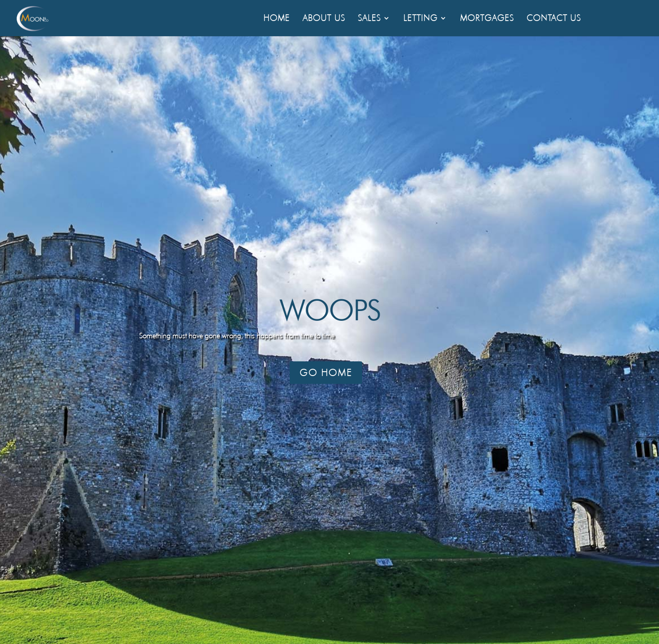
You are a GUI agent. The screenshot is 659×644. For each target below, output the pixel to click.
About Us (324, 19)
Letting (420, 19)
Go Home (326, 373)
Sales (369, 19)
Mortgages (487, 19)
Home (276, 19)
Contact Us (554, 19)
